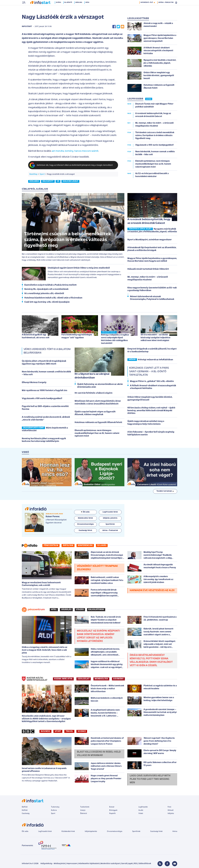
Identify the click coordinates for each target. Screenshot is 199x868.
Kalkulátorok (96, 610)
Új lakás (102, 546)
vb (58, 182)
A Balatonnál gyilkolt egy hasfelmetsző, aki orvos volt (36, 336)
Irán (89, 8)
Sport (42, 174)
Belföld (25, 807)
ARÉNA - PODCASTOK (166, 8)
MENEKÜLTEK (101, 679)
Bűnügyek (113, 811)
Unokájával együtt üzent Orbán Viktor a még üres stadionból (79, 268)
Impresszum (72, 864)
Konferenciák (85, 546)
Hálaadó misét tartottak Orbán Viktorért (148, 269)
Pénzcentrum (51, 546)
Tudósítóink (85, 807)
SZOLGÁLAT (84, 679)
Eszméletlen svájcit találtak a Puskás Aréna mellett (50, 285)
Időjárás (171, 814)
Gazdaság (26, 814)
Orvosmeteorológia (115, 832)
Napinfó (112, 814)
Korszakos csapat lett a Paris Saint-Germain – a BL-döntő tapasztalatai (149, 372)
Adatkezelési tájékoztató (89, 864)
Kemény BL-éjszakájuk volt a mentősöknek (46, 289)
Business (45, 732)
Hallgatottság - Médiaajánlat (53, 864)
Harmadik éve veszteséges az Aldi (152, 591)
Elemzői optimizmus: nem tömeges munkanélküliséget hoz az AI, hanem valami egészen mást (97, 433)
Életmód (84, 814)
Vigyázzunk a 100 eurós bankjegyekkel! (42, 399)
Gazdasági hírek (156, 832)
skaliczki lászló (70, 182)
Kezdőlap (33, 174)
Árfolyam (68, 546)
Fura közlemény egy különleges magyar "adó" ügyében (77, 336)
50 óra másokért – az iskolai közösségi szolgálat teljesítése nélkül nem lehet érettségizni (155, 338)
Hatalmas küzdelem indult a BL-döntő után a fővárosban (53, 298)
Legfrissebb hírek (45, 832)
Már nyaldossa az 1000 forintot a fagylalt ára (44, 391)
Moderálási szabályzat (110, 864)
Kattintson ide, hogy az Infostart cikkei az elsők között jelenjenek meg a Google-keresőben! (75, 165)
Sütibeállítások (145, 864)
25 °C (174, 3)
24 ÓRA (149, 99)
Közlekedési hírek (68, 832)
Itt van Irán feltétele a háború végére (94, 393)
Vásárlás (66, 610)
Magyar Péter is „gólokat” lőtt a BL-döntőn (152, 382)
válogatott (48, 182)
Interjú (83, 811)
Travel (69, 732)
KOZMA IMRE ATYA (63, 679)
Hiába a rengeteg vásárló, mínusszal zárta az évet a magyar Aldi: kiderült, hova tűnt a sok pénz (45, 650)
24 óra (60, 8)
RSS (135, 864)
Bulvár (112, 807)
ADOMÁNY (118, 679)
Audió (141, 811)
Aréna (175, 832)
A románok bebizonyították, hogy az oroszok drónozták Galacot (149, 222)
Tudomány (55, 807)
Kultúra (54, 811)
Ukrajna (80, 8)
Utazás (80, 610)
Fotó (169, 807)
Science (82, 732)
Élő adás (85, 512)
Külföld (25, 811)
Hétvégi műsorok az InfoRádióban (155, 360)
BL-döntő (70, 8)
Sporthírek (136, 832)
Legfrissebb (143, 807)
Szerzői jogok (127, 864)
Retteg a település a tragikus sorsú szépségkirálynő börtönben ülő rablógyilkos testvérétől (115, 339)
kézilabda (34, 182)
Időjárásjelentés (91, 832)
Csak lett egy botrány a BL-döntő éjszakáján (47, 302)
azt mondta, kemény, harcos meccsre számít (75, 151)
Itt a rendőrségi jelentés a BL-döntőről (44, 294)
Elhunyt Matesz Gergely (34, 383)
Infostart (27, 27)
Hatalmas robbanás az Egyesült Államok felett (98, 423)
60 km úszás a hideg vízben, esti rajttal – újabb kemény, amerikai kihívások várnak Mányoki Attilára (151, 411)
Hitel (54, 610)
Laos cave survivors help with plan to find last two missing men (150, 779)
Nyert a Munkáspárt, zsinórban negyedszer (150, 240)
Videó (141, 814)
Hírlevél (171, 811)
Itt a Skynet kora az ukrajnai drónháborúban (92, 376)
